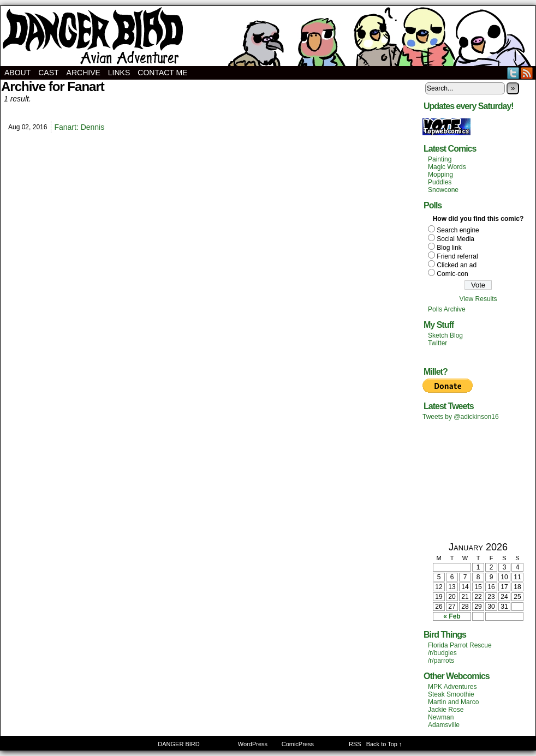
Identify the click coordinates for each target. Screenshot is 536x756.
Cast (48, 73)
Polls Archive (447, 309)
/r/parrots (441, 661)
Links (119, 73)
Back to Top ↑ (384, 744)
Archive (84, 73)
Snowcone (443, 190)
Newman (441, 717)
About (17, 73)
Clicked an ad (457, 265)
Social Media (455, 239)
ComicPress (298, 744)
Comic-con (452, 274)
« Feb (452, 616)
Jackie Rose (446, 710)
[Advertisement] (478, 481)
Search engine (458, 230)
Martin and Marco (453, 702)
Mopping (440, 175)
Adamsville (444, 725)
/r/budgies (442, 653)
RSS (527, 73)
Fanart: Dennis (79, 127)
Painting (440, 159)
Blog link (449, 248)
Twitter (513, 73)
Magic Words (447, 167)
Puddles (440, 182)
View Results (478, 299)
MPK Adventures (452, 687)
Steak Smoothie (451, 694)
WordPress (253, 744)
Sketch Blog (445, 335)
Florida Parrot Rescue (460, 645)
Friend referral (457, 256)
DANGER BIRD (268, 36)
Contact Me (162, 73)
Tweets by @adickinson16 (461, 417)
